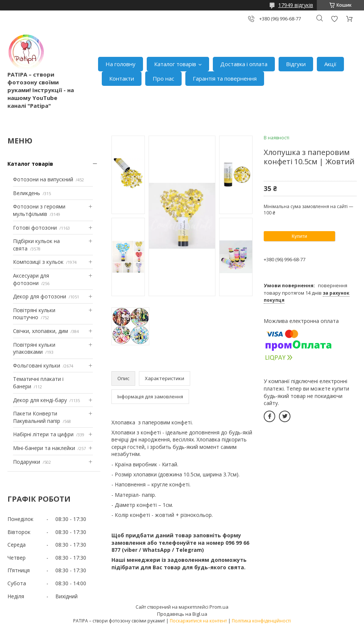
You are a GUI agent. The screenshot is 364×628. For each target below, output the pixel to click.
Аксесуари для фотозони (31, 279)
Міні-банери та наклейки (44, 448)
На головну (121, 64)
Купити (299, 236)
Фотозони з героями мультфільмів (39, 210)
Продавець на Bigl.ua (182, 614)
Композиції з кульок (38, 262)
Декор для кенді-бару (40, 400)
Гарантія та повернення (225, 78)
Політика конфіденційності (261, 621)
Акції (330, 64)
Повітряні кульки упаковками (34, 348)
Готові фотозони (35, 228)
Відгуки (296, 64)
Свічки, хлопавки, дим (40, 331)
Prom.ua (219, 607)
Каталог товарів (175, 64)
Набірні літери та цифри (43, 434)
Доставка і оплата (244, 64)
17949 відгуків (296, 5)
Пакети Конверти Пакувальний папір (37, 417)
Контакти (122, 78)
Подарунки (27, 462)
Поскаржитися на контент (198, 621)
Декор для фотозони (40, 296)
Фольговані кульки (37, 365)
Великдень (27, 193)
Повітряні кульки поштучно (34, 314)
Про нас (163, 78)
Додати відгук (334, 19)
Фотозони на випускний (43, 179)
